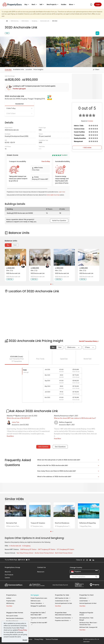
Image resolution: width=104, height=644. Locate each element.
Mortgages (35, 595)
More (72, 4)
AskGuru (9, 598)
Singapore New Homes (15, 613)
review (90, 121)
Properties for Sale (62, 595)
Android (22, 560)
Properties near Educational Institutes (63, 614)
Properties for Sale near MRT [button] (39, 619)
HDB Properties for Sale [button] (63, 598)
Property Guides (11, 601)
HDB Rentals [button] (84, 598)
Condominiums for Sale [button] (63, 601)
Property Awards (37, 585)
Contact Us (41, 567)
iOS (28, 560)
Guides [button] (64, 4)
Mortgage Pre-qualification (38, 606)
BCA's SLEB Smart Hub (53, 195)
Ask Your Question (59, 221)
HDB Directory (10, 603)
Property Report (79, 585)
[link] (37, 87)
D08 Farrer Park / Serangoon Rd (88, 627)
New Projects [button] (53, 4)
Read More (10, 436)
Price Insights (38, 69)
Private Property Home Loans (39, 598)
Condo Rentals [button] (85, 601)
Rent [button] (35, 4)
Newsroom (41, 572)
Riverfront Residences (62, 523)
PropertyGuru (11, 595)
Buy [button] (27, 4)
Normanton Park (12, 523)
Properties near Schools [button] (63, 621)
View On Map (46, 161)
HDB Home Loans (36, 601)
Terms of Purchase (52, 639)
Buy (8, 245)
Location (29, 69)
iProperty (95, 585)
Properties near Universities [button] (64, 618)
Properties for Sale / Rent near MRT (38, 614)
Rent (60, 347)
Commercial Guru (14, 585)
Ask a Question (43, 447)
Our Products (9, 575)
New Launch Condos (12, 616)
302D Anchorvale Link (13, 273)
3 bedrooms (71, 347)
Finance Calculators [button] (37, 603)
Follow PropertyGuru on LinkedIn (93, 560)
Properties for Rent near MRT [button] (39, 624)
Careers (7, 578)
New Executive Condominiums (15, 618)
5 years (87, 347)
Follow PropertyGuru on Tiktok (98, 560)
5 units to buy (19, 108)
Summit (60, 585)
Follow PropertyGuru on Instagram (87, 560)
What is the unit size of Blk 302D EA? (18, 418)
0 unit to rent (19, 113)
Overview (8, 69)
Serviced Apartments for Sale (63, 603)
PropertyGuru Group (12, 567)
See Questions (60, 447)
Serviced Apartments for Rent (88, 603)
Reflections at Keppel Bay (88, 523)
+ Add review (87, 148)
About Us (8, 572)
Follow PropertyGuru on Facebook (84, 560)
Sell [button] (42, 4)
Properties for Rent (86, 595)
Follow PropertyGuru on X (96, 560)
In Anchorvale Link (15, 546)
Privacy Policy (23, 630)
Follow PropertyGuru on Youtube (90, 560)
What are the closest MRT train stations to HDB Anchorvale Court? (75, 418)
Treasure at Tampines (38, 523)
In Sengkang (26, 546)
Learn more (62, 192)
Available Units (19, 69)
